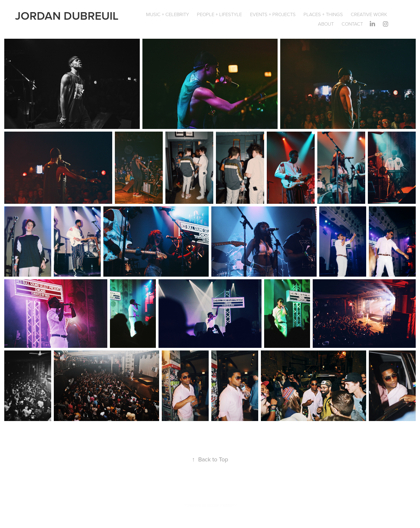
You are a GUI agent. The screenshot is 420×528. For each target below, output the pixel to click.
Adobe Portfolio (221, 505)
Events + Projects (273, 14)
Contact (352, 24)
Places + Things (323, 14)
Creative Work (369, 14)
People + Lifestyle (219, 14)
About (326, 24)
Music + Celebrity (168, 14)
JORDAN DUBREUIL (67, 15)
